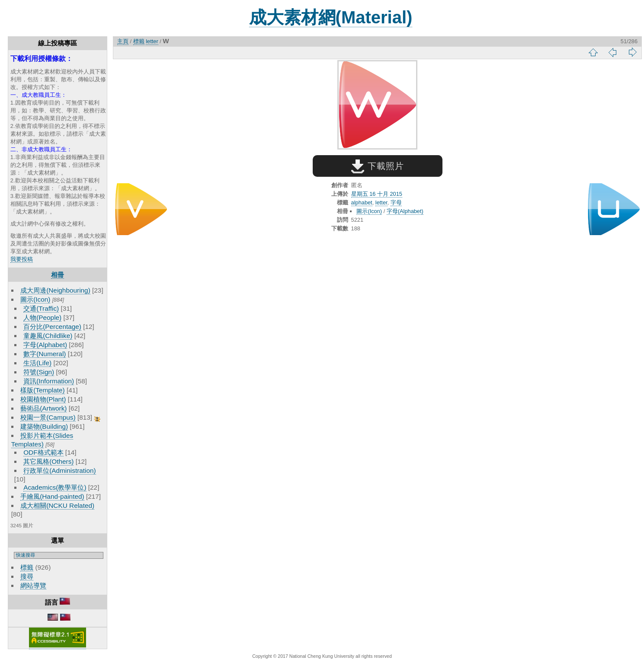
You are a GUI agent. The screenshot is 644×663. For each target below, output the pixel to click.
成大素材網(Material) (331, 17)
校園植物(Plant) (43, 399)
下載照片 (377, 166)
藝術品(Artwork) (43, 408)
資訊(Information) (49, 381)
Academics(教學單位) (55, 487)
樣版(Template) (43, 390)
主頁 (123, 41)
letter (152, 41)
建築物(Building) (44, 426)
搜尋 (27, 576)
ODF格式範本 (43, 452)
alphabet (362, 202)
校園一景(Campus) (48, 417)
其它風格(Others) (48, 461)
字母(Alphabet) (45, 345)
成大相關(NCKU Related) (57, 505)
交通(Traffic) (41, 308)
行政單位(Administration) (60, 470)
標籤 (27, 567)
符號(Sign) (39, 372)
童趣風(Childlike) (48, 336)
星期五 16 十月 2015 (377, 194)
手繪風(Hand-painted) (52, 496)
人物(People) (42, 317)
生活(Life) (37, 363)
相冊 (58, 275)
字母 (396, 202)
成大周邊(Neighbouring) (55, 290)
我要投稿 (22, 259)
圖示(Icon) (35, 299)
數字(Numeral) (45, 354)
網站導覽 (33, 585)
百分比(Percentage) (52, 327)
